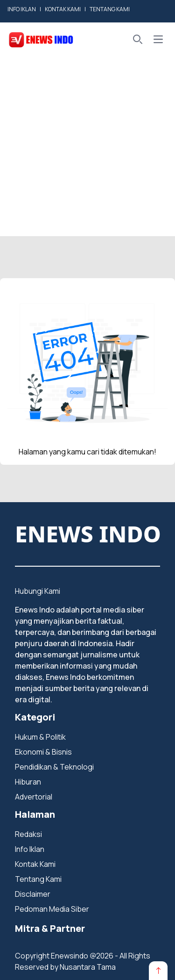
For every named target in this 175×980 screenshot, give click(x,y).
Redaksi (28, 834)
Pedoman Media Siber (52, 909)
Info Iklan (30, 849)
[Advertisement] (87, 148)
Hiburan (28, 782)
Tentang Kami (38, 879)
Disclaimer (33, 894)
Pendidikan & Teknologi (54, 767)
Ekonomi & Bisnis (43, 752)
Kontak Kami (35, 864)
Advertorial (34, 797)
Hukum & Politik (40, 737)
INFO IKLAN (22, 9)
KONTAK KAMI (63, 9)
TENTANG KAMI (110, 9)
